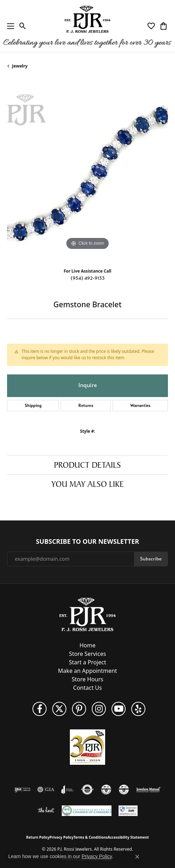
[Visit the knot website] (46, 811)
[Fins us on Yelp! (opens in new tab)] (138, 709)
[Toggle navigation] (9, 26)
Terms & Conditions (90, 837)
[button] (23, 26)
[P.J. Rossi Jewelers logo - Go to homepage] (87, 26)
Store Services (88, 654)
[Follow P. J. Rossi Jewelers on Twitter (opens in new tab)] (59, 709)
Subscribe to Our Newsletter (87, 542)
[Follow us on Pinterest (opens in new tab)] (79, 709)
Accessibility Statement (128, 837)
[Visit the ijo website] (22, 790)
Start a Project (87, 662)
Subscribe (151, 559)
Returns (86, 406)
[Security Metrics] (128, 811)
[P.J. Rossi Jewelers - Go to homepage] (87, 614)
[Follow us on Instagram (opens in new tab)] (99, 709)
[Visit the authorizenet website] (87, 790)
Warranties (140, 406)
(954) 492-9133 (88, 278)
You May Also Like (88, 484)
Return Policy (38, 837)
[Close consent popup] (137, 857)
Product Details (87, 465)
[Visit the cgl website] (124, 790)
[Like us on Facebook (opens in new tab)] (40, 709)
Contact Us (87, 688)
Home (87, 645)
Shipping (33, 406)
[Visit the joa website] (68, 790)
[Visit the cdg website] (106, 790)
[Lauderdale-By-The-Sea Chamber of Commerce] (87, 811)
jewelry (20, 66)
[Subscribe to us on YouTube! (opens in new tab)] (119, 709)
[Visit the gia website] (46, 790)
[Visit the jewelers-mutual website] (148, 790)
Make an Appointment (87, 671)
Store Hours (87, 679)
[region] (87, 171)
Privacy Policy (61, 837)
